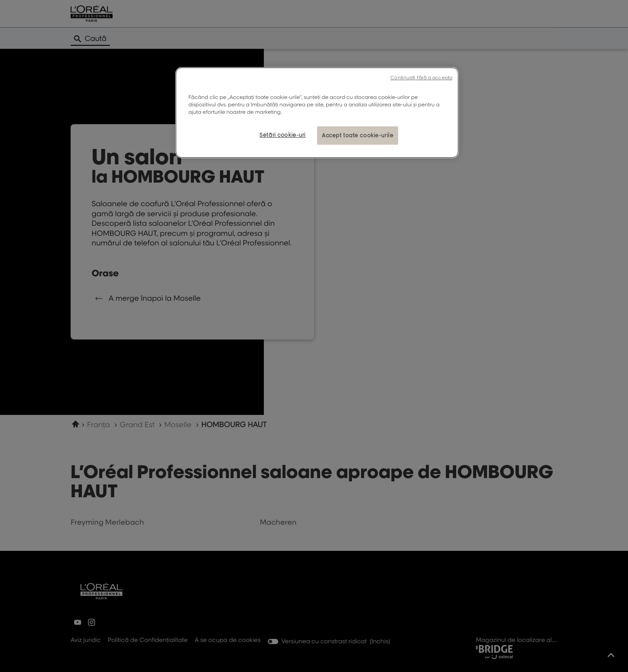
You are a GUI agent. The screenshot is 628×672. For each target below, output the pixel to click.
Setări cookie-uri (283, 135)
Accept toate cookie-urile (358, 135)
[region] (317, 113)
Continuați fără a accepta (421, 78)
